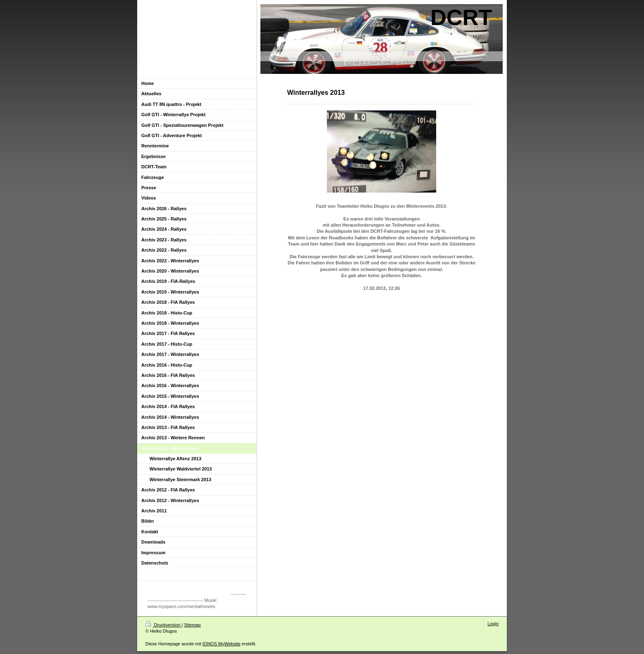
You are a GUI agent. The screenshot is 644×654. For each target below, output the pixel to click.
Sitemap (192, 625)
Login (493, 624)
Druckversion (163, 625)
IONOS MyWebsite (222, 644)
